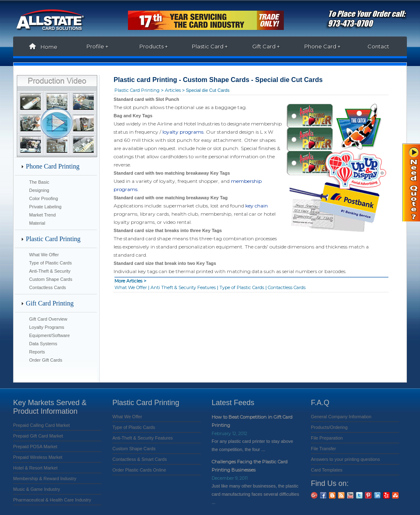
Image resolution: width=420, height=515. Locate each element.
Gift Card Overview (48, 319)
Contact (378, 46)
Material (37, 223)
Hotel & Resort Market (35, 468)
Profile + (97, 46)
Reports (37, 352)
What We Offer (44, 255)
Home (41, 47)
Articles (173, 90)
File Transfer (323, 449)
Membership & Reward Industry (45, 479)
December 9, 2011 (230, 478)
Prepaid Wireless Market (38, 457)
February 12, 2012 (229, 433)
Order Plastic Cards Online (139, 470)
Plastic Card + (210, 46)
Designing (39, 190)
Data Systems (43, 344)
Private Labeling (45, 207)
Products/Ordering (329, 427)
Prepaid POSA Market (35, 447)
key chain (257, 206)
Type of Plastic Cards (50, 263)
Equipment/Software (49, 335)
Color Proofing (43, 198)
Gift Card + (266, 46)
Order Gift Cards (46, 360)
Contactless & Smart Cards (140, 459)
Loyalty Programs (47, 327)
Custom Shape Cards (51, 279)
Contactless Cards (48, 287)
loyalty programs (182, 132)
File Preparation (327, 438)
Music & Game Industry (37, 489)
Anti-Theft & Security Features (143, 438)
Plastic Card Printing (137, 90)
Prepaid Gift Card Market (38, 436)
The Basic (39, 182)
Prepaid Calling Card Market (41, 425)
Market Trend (42, 215)
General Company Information (341, 417)
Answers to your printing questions (345, 459)
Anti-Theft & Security (50, 271)
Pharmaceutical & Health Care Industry (52, 500)
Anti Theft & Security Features (183, 287)
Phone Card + (322, 46)
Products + (154, 46)
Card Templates (327, 470)
